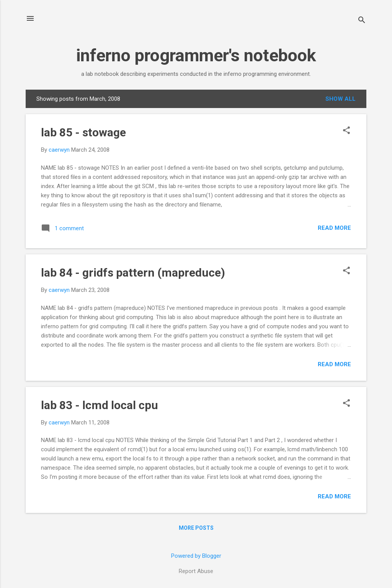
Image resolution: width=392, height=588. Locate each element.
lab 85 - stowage (83, 132)
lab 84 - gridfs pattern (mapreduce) (133, 273)
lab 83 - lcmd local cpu (100, 405)
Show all (341, 99)
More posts (196, 528)
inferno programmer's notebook (196, 55)
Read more (334, 228)
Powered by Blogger (196, 556)
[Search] (362, 21)
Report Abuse (196, 571)
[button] (346, 131)
